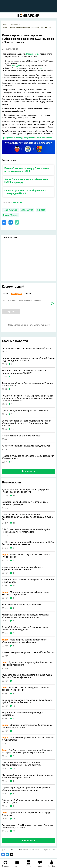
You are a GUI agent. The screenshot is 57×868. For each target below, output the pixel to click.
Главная (5, 24)
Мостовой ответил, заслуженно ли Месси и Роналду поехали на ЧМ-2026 (24, 372)
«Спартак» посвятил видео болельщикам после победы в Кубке (27, 726)
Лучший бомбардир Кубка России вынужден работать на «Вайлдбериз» (25, 628)
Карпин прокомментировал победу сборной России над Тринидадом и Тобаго (28, 359)
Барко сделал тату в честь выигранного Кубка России (27, 556)
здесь (42, 68)
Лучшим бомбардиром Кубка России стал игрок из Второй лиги (27, 664)
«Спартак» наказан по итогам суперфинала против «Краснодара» (28, 581)
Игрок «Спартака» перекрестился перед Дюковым (26, 814)
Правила (47, 850)
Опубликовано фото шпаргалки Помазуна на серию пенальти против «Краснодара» (27, 751)
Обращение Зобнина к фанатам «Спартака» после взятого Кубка (28, 801)
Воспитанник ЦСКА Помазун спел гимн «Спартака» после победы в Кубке (28, 827)
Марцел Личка (33, 54)
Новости (15, 24)
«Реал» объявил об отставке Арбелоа (21, 436)
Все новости (29, 471)
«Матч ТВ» (18, 203)
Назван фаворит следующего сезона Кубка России (28, 652)
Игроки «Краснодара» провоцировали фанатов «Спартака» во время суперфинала (26, 789)
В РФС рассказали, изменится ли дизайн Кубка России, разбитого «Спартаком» (26, 531)
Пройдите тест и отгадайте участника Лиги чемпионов (27, 138)
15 (12, 429)
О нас (12, 850)
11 (14, 495)
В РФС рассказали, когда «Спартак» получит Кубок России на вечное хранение (28, 543)
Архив (3, 850)
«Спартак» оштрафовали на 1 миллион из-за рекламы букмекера (25, 503)
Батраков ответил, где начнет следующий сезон (27, 348)
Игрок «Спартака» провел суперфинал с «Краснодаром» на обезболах (22, 568)
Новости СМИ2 (11, 238)
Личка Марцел (10, 215)
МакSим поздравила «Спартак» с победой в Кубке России (28, 739)
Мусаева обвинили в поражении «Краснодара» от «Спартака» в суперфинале (27, 776)
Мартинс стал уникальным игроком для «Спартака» (23, 714)
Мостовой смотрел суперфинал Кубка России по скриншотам (25, 593)
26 (14, 586)
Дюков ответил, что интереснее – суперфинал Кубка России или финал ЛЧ (26, 491)
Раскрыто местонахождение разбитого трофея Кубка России (26, 689)
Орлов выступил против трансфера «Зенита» (25, 411)
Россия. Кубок (10, 210)
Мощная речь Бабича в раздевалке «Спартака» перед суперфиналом (24, 641)
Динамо (41, 210)
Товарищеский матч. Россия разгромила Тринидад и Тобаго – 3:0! (28, 384)
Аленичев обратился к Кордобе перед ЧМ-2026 (26, 446)
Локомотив (27, 210)
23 (14, 831)
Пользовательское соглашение (29, 850)
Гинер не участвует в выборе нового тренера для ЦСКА (25, 192)
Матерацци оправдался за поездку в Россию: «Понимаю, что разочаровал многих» (25, 616)
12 (14, 706)
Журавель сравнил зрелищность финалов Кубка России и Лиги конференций (27, 676)
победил (16, 66)
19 (12, 389)
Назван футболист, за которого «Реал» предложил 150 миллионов (28, 457)
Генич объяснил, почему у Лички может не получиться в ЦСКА (27, 170)
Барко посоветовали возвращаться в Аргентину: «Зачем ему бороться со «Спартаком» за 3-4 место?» (27, 423)
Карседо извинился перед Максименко (22, 605)
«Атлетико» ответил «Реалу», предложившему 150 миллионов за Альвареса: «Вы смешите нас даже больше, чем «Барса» (28, 398)
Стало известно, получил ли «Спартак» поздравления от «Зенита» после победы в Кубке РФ (27, 517)
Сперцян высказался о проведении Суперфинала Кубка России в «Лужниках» (27, 701)
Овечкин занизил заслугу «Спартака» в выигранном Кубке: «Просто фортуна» (22, 764)
